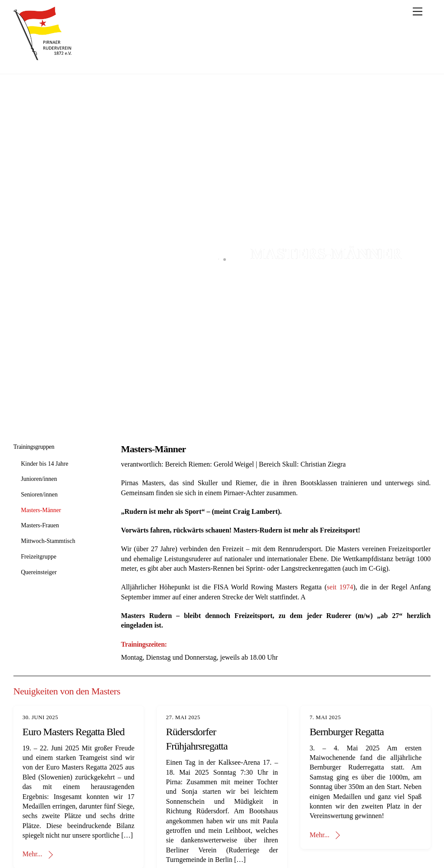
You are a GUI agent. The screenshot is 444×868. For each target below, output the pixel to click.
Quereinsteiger (39, 572)
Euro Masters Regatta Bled (73, 732)
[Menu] (418, 12)
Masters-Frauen (40, 525)
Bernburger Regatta (347, 732)
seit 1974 (340, 587)
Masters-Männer (41, 510)
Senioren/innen (39, 495)
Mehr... (33, 854)
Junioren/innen (39, 479)
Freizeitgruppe (39, 557)
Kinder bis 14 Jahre (44, 464)
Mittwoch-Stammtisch (48, 541)
